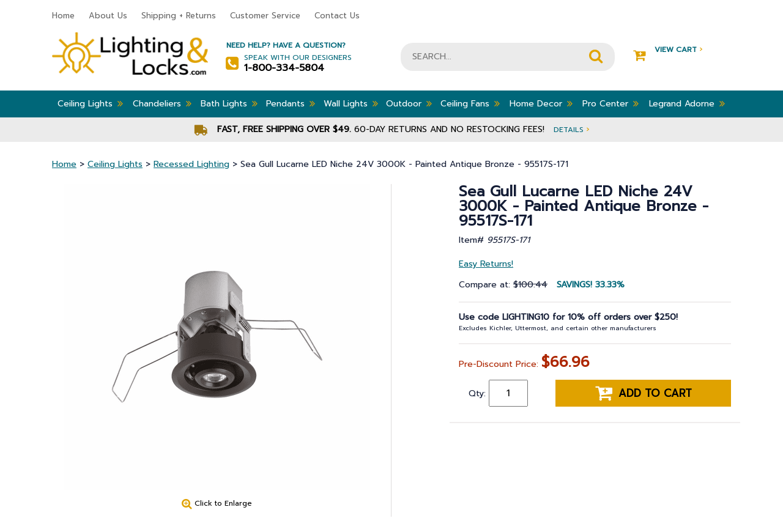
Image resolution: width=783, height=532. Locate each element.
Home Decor (541, 103)
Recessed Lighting (191, 164)
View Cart (668, 50)
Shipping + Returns (179, 16)
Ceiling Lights (90, 103)
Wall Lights (351, 103)
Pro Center (610, 103)
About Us (108, 16)
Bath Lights (229, 103)
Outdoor (409, 103)
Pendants (291, 103)
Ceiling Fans (470, 103)
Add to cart (644, 393)
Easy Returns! (486, 264)
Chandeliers (162, 103)
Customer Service (265, 16)
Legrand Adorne (687, 103)
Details (571, 129)
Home (63, 16)
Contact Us (337, 16)
